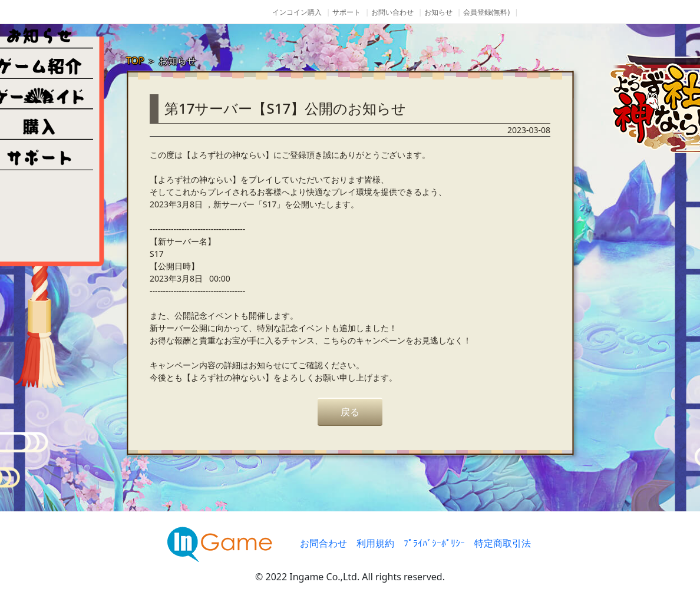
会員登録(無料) (486, 12)
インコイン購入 (297, 12)
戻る (350, 412)
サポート (346, 12)
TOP (135, 61)
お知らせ (438, 12)
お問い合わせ (392, 12)
